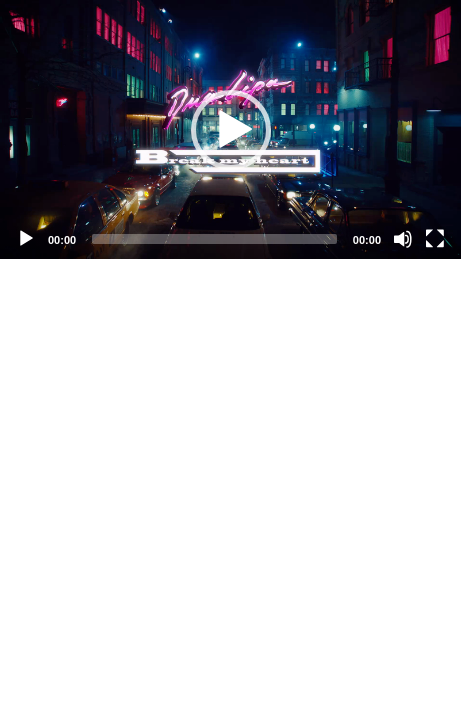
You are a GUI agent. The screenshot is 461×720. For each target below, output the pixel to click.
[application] (230, 129)
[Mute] (403, 239)
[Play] (26, 239)
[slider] (214, 239)
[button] (231, 130)
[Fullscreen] (435, 239)
